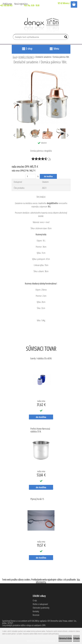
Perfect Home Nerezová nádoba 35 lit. (40, 430)
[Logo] (41, 25)
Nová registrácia (21, 4)
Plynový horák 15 (37, 499)
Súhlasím (76, 638)
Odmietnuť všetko (65, 638)
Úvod (15, 57)
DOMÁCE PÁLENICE (26, 57)
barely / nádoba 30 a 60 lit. (41, 358)
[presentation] (14, 135)
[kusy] (31, 176)
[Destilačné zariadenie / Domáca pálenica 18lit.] (41, 70)
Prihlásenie (7, 4)
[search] (65, 38)
